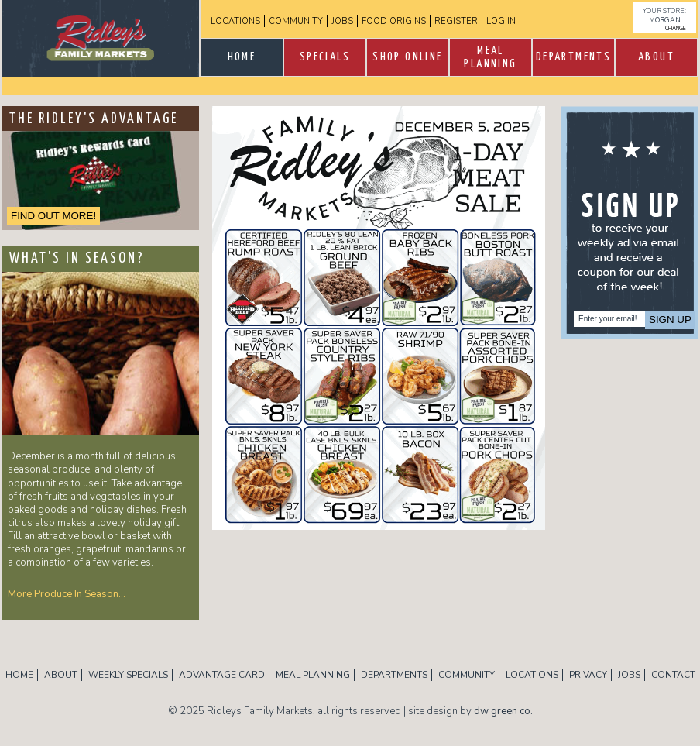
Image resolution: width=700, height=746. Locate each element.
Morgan (665, 20)
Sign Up (670, 320)
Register (456, 21)
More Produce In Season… (67, 594)
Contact (673, 675)
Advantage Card (222, 675)
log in (501, 21)
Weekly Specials (128, 675)
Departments (573, 57)
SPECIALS (325, 57)
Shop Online (407, 57)
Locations (235, 21)
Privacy (588, 675)
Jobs (342, 21)
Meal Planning (490, 57)
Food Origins (394, 21)
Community (296, 21)
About (656, 57)
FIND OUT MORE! (53, 216)
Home (242, 57)
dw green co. (503, 711)
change (676, 28)
